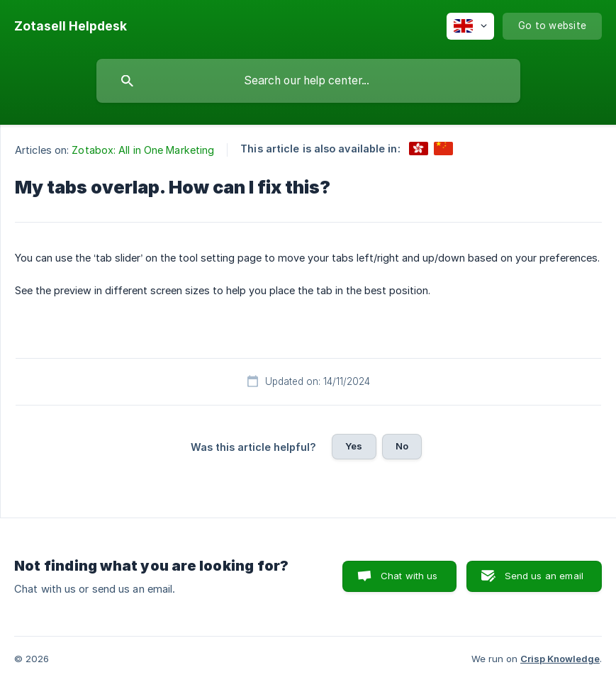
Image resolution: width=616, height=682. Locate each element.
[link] (419, 149)
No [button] (402, 446)
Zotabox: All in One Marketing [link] (143, 150)
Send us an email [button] (544, 576)
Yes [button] (354, 446)
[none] (71, 26)
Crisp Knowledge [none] (560, 659)
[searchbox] (308, 81)
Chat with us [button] (409, 576)
